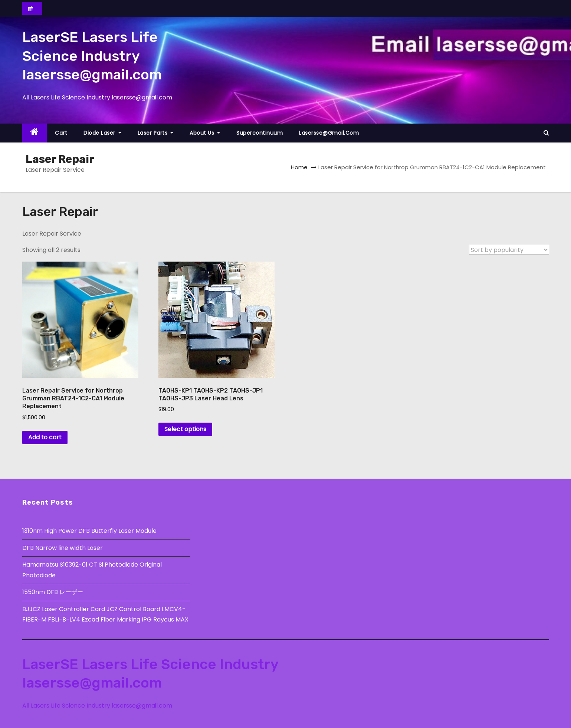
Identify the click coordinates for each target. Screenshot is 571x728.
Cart (61, 133)
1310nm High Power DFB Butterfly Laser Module (89, 531)
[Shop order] (509, 250)
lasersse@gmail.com (329, 133)
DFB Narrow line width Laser (63, 548)
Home (299, 167)
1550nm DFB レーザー (53, 592)
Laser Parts (156, 133)
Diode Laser (102, 133)
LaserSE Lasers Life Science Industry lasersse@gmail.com (92, 56)
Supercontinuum (260, 133)
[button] (546, 133)
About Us (205, 133)
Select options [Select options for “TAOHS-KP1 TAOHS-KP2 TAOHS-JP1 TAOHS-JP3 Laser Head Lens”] (185, 429)
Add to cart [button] (45, 437)
